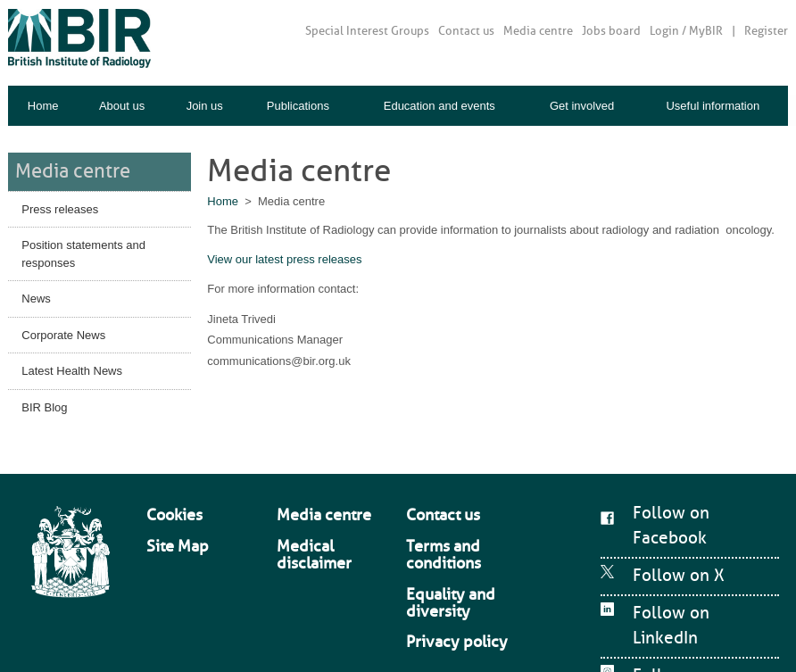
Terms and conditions (457, 519)
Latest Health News (72, 365)
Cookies (165, 502)
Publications (298, 106)
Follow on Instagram (685, 601)
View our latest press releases (284, 259)
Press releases (60, 202)
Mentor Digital (745, 636)
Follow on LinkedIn (681, 568)
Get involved (582, 106)
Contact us (466, 31)
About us (122, 106)
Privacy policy (439, 554)
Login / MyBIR (686, 31)
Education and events (439, 106)
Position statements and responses (83, 248)
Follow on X (659, 536)
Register (766, 31)
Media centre (538, 31)
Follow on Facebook (684, 504)
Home (43, 106)
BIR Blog (44, 400)
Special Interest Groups (367, 31)
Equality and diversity (457, 537)
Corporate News (63, 328)
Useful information (713, 106)
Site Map (167, 519)
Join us (205, 106)
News (36, 292)
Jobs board (611, 31)
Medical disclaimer (322, 519)
